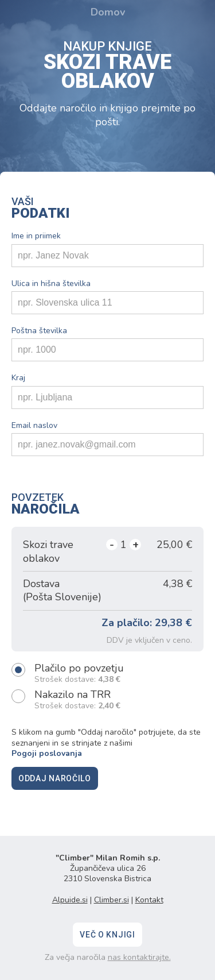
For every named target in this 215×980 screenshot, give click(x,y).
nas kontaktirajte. (139, 957)
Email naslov (34, 426)
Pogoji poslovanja (47, 753)
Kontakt (149, 900)
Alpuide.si (70, 900)
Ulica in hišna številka (51, 284)
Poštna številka (39, 331)
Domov (108, 12)
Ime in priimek (36, 236)
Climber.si (112, 900)
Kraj (18, 378)
